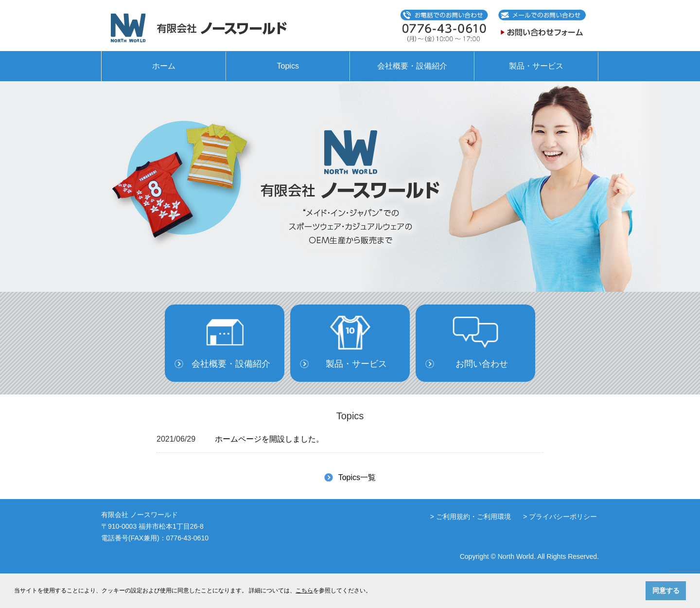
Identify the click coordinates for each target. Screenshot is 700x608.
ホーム (164, 66)
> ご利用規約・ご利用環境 (471, 517)
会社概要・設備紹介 (412, 66)
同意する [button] (666, 590)
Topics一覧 (357, 477)
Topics (288, 66)
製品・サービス (536, 66)
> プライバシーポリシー (560, 517)
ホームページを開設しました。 (269, 439)
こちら (304, 590)
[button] (374, 591)
